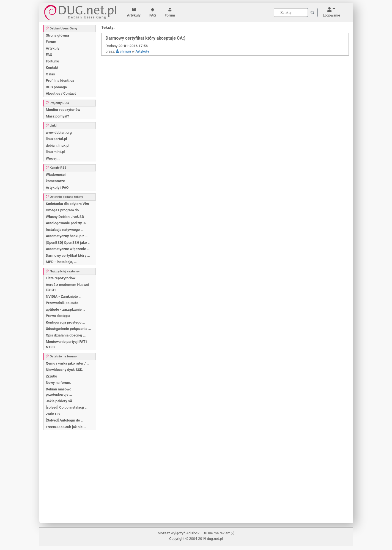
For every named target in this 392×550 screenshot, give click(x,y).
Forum (170, 13)
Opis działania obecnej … (66, 335)
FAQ (153, 13)
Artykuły (134, 13)
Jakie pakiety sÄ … (61, 401)
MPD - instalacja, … (61, 262)
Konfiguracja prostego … (65, 322)
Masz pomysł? (57, 116)
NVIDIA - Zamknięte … (64, 296)
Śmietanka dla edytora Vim (68, 204)
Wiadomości (56, 175)
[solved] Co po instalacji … (67, 407)
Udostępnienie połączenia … (68, 329)
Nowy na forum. (59, 383)
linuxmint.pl (55, 152)
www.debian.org (59, 132)
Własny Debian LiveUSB (65, 217)
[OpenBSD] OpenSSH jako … (68, 243)
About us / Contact (61, 93)
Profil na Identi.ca (60, 80)
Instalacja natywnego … (65, 230)
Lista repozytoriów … (63, 278)
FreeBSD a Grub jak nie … (66, 427)
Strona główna (57, 35)
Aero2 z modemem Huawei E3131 (68, 287)
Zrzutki (52, 376)
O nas (50, 74)
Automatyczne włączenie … (68, 249)
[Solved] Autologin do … (65, 420)
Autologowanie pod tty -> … (68, 223)
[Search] (290, 13)
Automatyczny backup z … (67, 236)
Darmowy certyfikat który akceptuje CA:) (146, 38)
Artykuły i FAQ (57, 188)
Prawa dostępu (58, 316)
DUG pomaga (56, 87)
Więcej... (53, 158)
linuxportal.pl (57, 139)
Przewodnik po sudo (62, 303)
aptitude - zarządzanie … (66, 309)
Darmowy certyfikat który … (68, 255)
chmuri (123, 51)
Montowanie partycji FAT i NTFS (67, 344)
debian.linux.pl (58, 145)
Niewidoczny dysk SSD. (65, 370)
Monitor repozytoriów (63, 110)
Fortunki (53, 61)
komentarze (56, 181)
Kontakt (52, 68)
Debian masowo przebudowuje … (59, 392)
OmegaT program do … (64, 210)
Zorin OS (53, 414)
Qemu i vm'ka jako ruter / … (68, 363)
